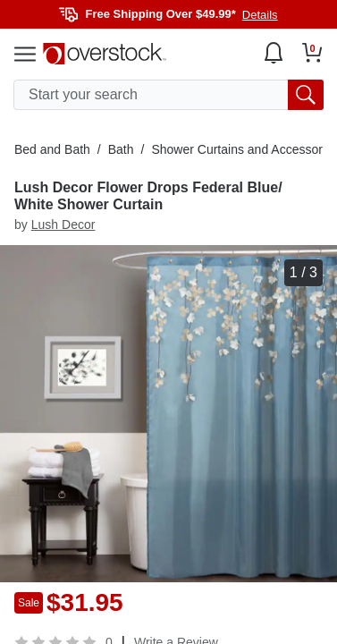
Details (260, 15)
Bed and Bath (52, 149)
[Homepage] (105, 54)
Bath (121, 149)
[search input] (168, 95)
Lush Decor (63, 225)
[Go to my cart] (312, 53)
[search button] (306, 95)
